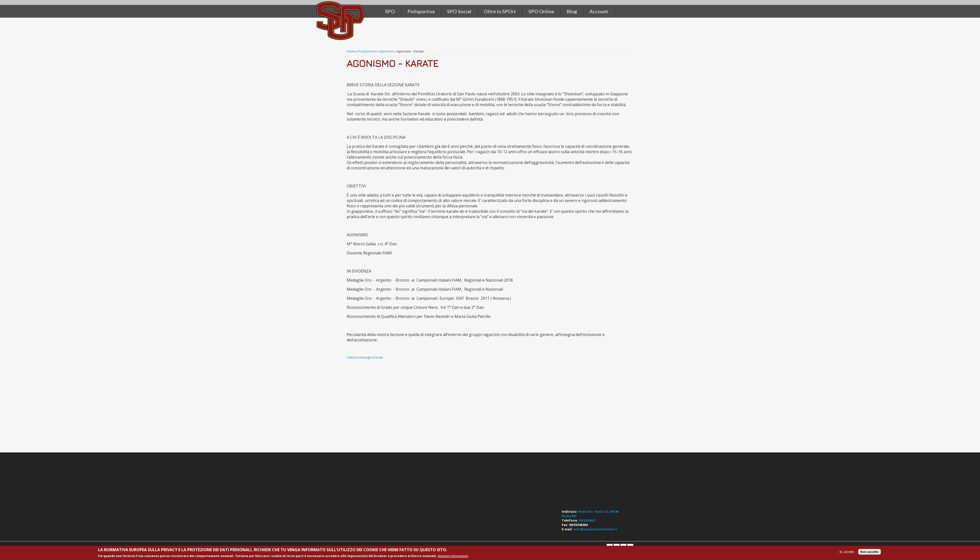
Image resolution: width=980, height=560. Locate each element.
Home (351, 51)
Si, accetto (847, 552)
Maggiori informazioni (453, 556)
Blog (572, 11)
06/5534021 (587, 520)
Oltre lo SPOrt (500, 11)
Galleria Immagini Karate (365, 357)
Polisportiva (367, 51)
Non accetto (870, 552)
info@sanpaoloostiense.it (595, 529)
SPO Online (541, 11)
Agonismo (386, 51)
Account (599, 11)
